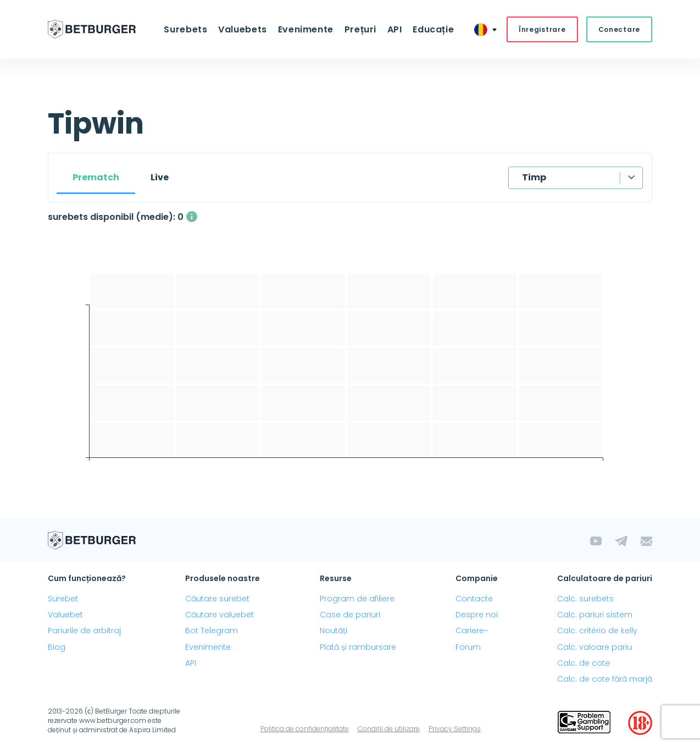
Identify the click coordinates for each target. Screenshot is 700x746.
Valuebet (65, 615)
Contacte (474, 599)
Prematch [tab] (96, 178)
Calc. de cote (584, 664)
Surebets (188, 29)
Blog (57, 647)
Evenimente (306, 29)
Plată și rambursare (358, 647)
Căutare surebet (217, 599)
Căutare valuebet (220, 615)
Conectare (619, 29)
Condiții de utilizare (389, 729)
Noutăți (334, 631)
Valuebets (244, 29)
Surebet (63, 599)
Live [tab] (160, 178)
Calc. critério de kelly (597, 631)
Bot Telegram (212, 631)
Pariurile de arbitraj (84, 631)
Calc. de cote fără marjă (605, 679)
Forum (468, 647)
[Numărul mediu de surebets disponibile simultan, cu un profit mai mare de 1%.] (192, 217)
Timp (534, 178)
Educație (431, 29)
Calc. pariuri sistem (595, 615)
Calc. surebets (585, 599)
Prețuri (360, 29)
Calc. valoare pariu (595, 647)
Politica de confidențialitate (305, 729)
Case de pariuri (350, 615)
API (393, 29)
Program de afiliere (357, 599)
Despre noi (477, 615)
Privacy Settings (455, 729)
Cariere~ (472, 631)
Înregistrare (542, 29)
